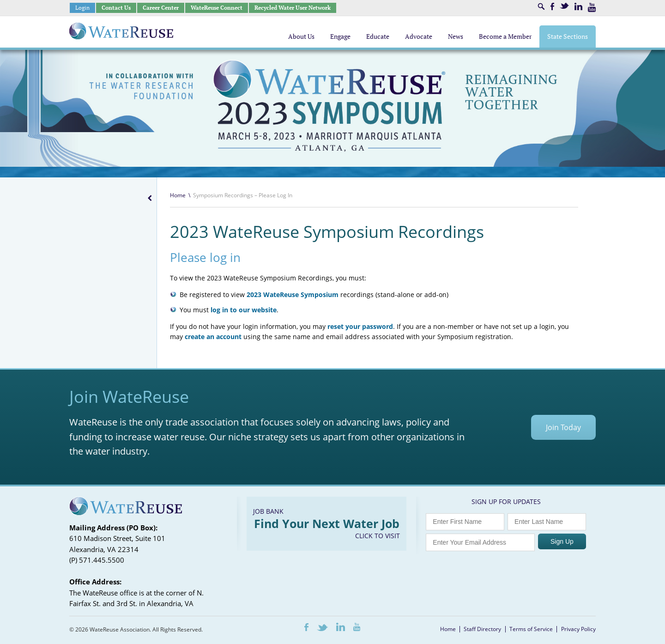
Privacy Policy (578, 629)
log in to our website (244, 310)
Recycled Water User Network (293, 8)
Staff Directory (482, 629)
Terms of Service (531, 629)
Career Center (161, 8)
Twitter (564, 6)
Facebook (552, 6)
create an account (213, 337)
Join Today (563, 427)
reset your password (360, 326)
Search (541, 6)
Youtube (592, 7)
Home (178, 195)
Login (82, 8)
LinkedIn (578, 6)
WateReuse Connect (217, 8)
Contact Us (116, 8)
